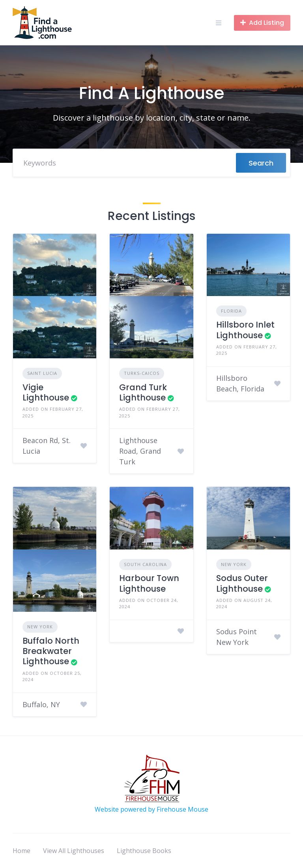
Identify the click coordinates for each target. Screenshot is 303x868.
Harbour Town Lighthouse (149, 583)
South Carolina (145, 564)
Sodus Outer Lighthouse (242, 583)
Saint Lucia (42, 373)
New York (40, 627)
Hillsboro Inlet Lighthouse (245, 330)
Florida (231, 311)
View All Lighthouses (74, 851)
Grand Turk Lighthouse (143, 392)
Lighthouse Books (144, 851)
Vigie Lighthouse (46, 392)
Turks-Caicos (142, 373)
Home (22, 851)
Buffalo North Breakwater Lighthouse (51, 651)
